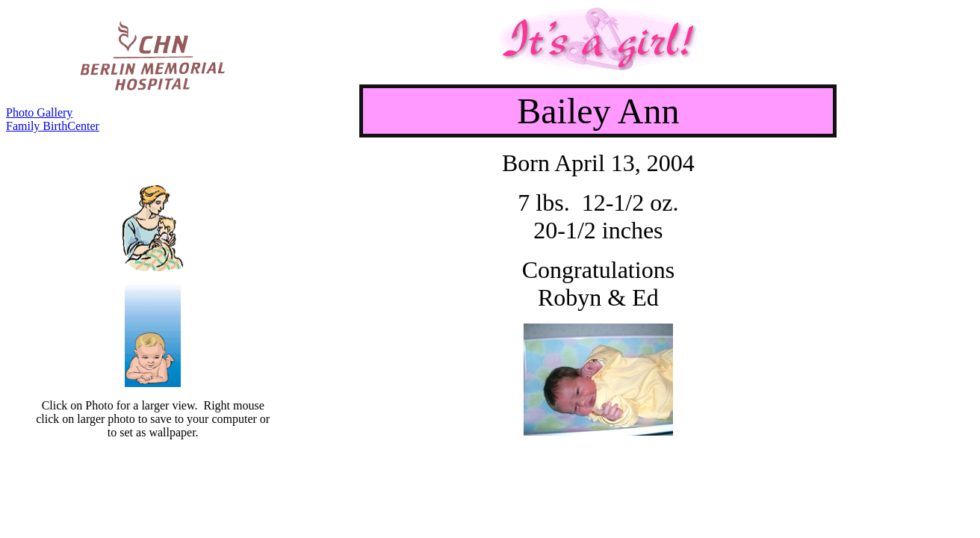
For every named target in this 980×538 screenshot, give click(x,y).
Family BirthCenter (53, 126)
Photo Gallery (39, 112)
